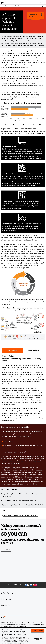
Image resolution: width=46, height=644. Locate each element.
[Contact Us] (23, 605)
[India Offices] (23, 599)
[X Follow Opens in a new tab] (28, 585)
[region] (23, 636)
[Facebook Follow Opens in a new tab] (26, 585)
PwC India (4, 6)
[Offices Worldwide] (23, 593)
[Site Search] (41, 2)
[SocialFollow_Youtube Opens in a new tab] (34, 585)
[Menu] (44, 2)
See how (6, 550)
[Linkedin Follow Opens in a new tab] (31, 585)
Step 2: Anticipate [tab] (33, 350)
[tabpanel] (23, 388)
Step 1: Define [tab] (13, 350)
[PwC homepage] (3, 2)
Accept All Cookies (38, 631)
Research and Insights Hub (15, 6)
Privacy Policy (21, 643)
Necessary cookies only (38, 634)
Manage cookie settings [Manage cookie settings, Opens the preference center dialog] (38, 639)
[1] (12, 99)
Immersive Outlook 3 (30, 6)
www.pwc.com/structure (10, 626)
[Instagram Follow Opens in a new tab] (36, 585)
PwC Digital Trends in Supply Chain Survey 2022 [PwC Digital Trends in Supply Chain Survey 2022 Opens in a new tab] (20, 516)
